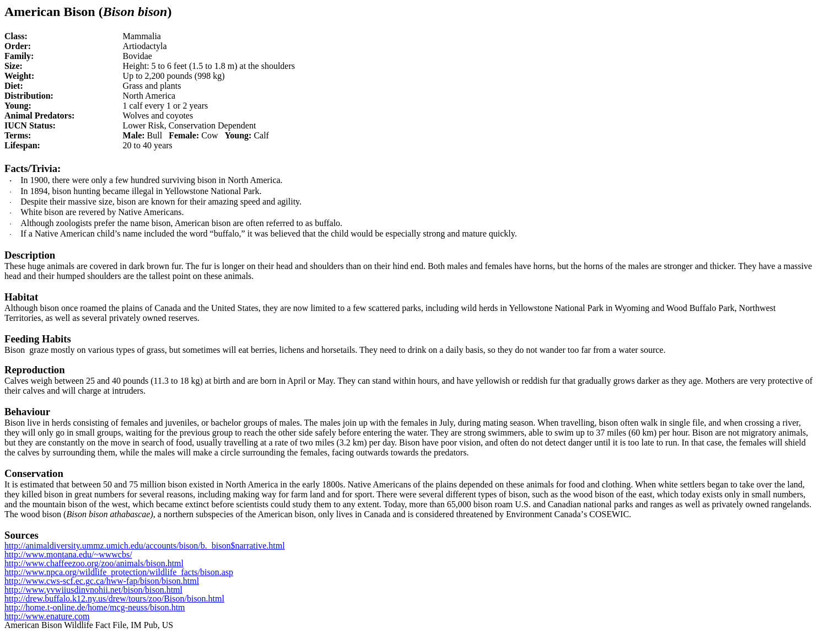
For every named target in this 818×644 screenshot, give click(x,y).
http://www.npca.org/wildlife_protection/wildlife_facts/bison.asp (119, 572)
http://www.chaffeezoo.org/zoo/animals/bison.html (94, 563)
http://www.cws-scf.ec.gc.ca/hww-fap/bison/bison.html (102, 581)
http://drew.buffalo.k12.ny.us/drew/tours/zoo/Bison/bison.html (114, 599)
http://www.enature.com (47, 616)
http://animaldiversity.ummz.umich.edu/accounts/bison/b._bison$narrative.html (145, 546)
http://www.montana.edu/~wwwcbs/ (68, 554)
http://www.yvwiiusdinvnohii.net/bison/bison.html (93, 590)
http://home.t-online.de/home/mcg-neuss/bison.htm (95, 607)
